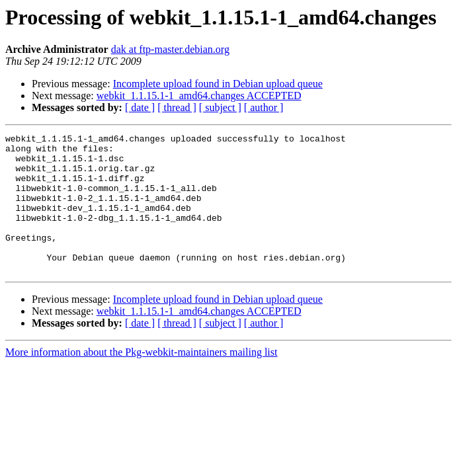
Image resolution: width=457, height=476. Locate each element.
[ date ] (140, 107)
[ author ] (264, 107)
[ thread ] (177, 107)
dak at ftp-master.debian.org (170, 49)
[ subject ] (220, 107)
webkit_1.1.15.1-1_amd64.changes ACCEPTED (199, 96)
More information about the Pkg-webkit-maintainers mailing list (141, 380)
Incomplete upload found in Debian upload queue (218, 84)
